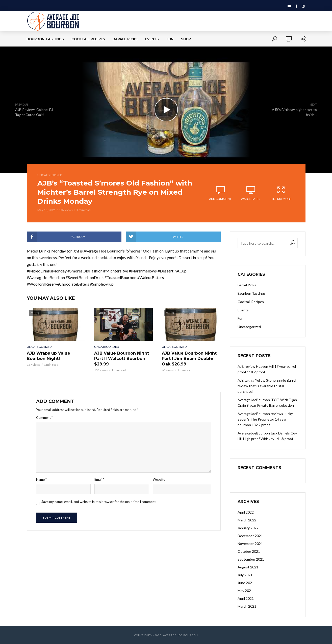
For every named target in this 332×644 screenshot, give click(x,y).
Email (99, 479)
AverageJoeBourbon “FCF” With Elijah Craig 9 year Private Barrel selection (267, 402)
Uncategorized (50, 175)
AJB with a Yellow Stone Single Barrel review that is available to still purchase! (267, 386)
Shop (186, 39)
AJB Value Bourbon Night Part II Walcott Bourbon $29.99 (122, 359)
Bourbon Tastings (45, 39)
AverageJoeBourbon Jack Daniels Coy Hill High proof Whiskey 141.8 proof (267, 436)
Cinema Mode (281, 193)
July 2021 (245, 575)
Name (41, 479)
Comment (44, 418)
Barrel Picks (125, 39)
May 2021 (245, 591)
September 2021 (251, 559)
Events (152, 39)
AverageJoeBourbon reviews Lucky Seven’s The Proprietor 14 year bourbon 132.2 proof (265, 419)
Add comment (220, 199)
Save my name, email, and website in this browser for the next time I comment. (99, 502)
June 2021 (246, 583)
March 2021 (247, 606)
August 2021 (248, 567)
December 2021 (250, 536)
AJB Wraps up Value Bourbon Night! (48, 356)
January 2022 (248, 528)
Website (159, 479)
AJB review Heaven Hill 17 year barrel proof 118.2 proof (267, 369)
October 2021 (249, 551)
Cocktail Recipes (88, 39)
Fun (170, 39)
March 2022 (247, 520)
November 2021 (250, 544)
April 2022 (246, 512)
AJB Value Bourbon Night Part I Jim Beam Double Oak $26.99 (189, 359)
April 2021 (246, 598)
